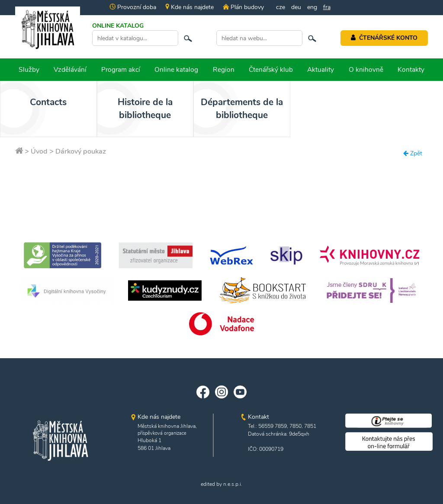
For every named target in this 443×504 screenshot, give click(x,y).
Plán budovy (243, 7)
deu (296, 7)
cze (281, 7)
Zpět (413, 153)
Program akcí (121, 69)
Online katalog (176, 69)
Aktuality (321, 69)
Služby (29, 69)
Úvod (39, 151)
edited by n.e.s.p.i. (221, 484)
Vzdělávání (70, 69)
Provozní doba (133, 7)
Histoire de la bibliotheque (133, 109)
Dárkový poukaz (81, 151)
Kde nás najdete (189, 7)
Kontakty (411, 69)
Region (224, 69)
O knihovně (366, 69)
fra (327, 7)
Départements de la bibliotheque (221, 109)
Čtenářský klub (271, 69)
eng (312, 7)
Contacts (44, 102)
